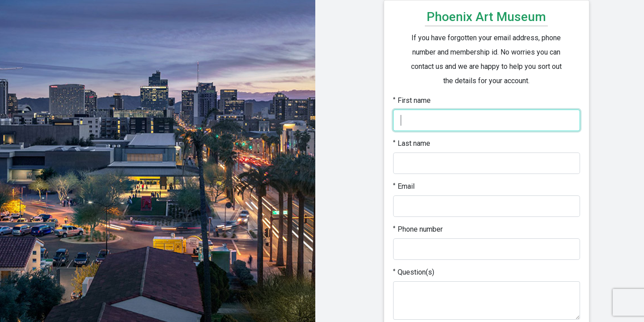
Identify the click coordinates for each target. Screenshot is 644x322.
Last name (412, 143)
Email (404, 186)
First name (412, 100)
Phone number (418, 229)
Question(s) (414, 272)
